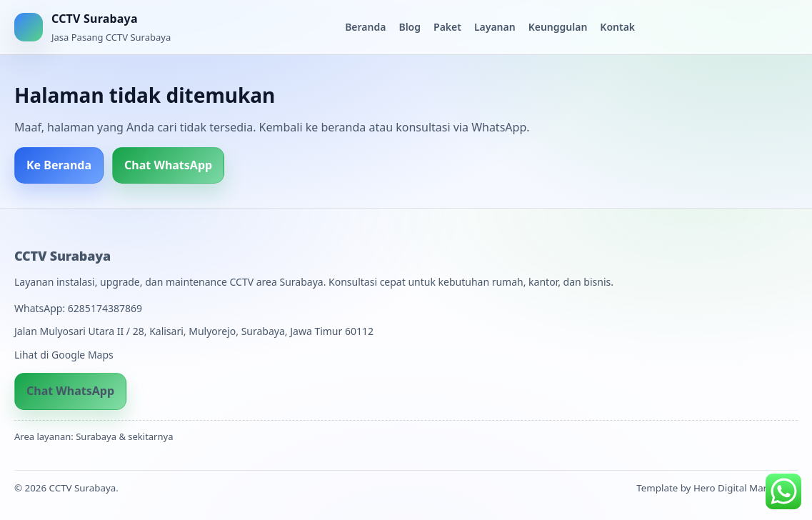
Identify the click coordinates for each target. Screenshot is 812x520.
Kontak (617, 27)
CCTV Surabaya (62, 256)
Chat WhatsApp (168, 165)
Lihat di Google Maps (64, 355)
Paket (447, 27)
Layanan (495, 27)
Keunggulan (558, 27)
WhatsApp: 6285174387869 (78, 308)
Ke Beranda (59, 165)
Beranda (365, 27)
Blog (410, 27)
